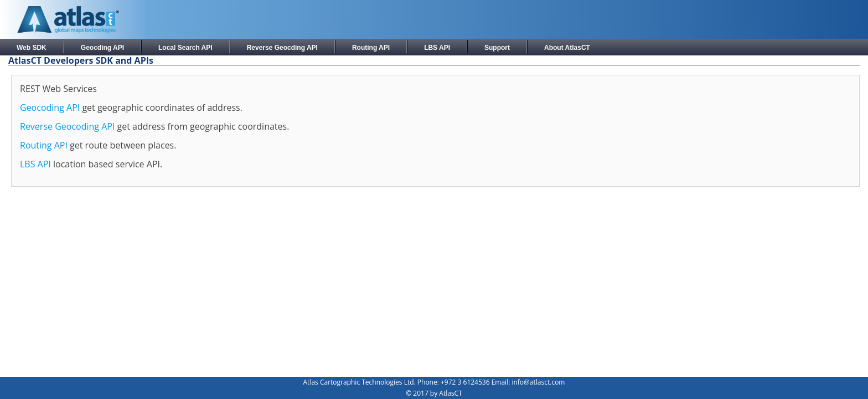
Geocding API (102, 48)
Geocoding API (50, 108)
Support (497, 48)
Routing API (371, 48)
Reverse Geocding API (282, 48)
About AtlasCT (567, 48)
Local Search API (185, 48)
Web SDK (32, 48)
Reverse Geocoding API (67, 126)
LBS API (437, 48)
